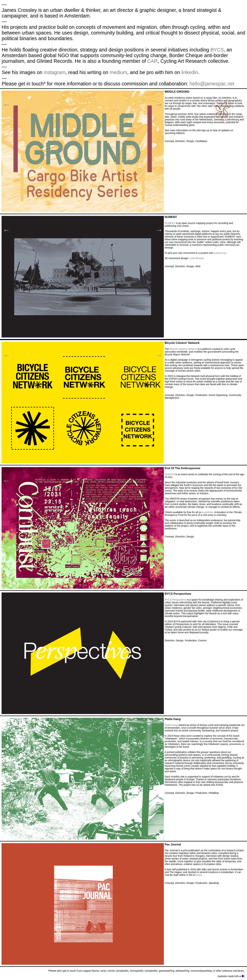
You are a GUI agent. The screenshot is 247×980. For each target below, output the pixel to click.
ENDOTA (170, 474)
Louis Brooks (197, 258)
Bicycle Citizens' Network (183, 349)
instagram (55, 72)
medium (118, 72)
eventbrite (208, 512)
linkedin (190, 72)
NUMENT (170, 223)
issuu (199, 875)
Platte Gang (171, 725)
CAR (152, 61)
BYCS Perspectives (175, 600)
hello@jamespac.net (212, 84)
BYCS (217, 50)
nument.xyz (220, 253)
